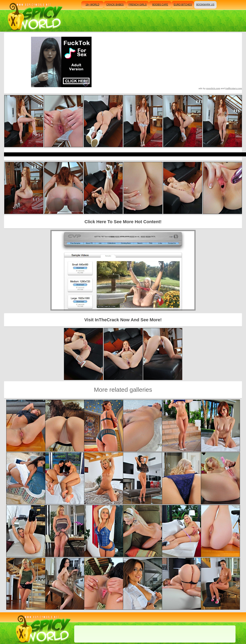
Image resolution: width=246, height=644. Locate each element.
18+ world (92, 5)
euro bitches (183, 5)
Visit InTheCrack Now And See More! (123, 320)
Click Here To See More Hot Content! (123, 222)
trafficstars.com (234, 88)
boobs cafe (160, 5)
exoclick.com (213, 88)
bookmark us (205, 5)
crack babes (115, 5)
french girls (138, 5)
